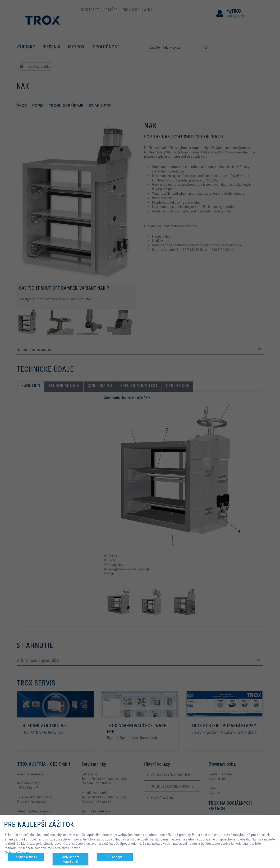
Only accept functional (71, 859)
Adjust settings (26, 857)
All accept (115, 857)
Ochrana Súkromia (18, 852)
